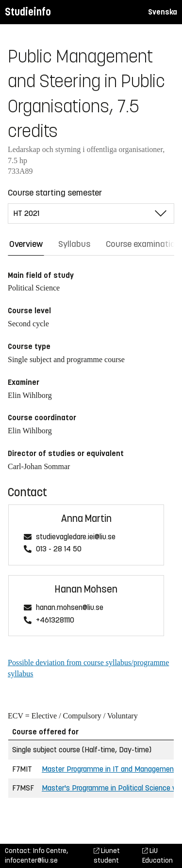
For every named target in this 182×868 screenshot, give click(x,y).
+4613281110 (55, 620)
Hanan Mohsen (86, 589)
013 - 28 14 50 (59, 549)
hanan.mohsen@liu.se (70, 608)
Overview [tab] (26, 244)
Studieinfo (28, 12)
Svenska (163, 12)
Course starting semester (55, 193)
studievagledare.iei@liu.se (76, 537)
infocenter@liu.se (31, 860)
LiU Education (157, 856)
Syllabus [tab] (74, 244)
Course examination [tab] (143, 244)
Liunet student (107, 856)
